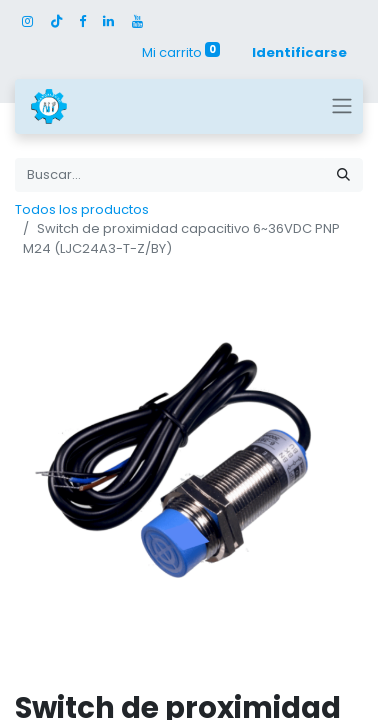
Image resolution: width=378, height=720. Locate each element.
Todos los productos (82, 209)
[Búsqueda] (343, 175)
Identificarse (299, 52)
